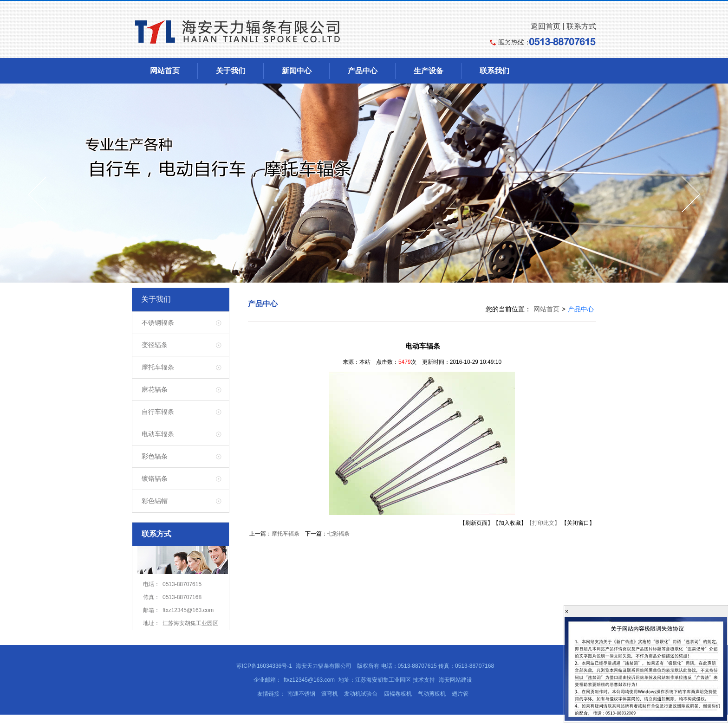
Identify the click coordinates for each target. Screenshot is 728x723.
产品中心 (363, 71)
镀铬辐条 (155, 478)
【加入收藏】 (510, 523)
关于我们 (231, 71)
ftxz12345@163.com (309, 680)
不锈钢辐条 (158, 323)
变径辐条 (155, 345)
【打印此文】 (543, 523)
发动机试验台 (361, 694)
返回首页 (546, 26)
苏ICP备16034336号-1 (264, 666)
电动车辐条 (158, 434)
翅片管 (460, 694)
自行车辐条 (158, 412)
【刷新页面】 (476, 523)
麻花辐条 (155, 389)
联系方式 (581, 26)
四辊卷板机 (398, 694)
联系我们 (494, 71)
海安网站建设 (455, 680)
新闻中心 (297, 71)
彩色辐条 (155, 456)
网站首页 (165, 71)
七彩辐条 (338, 534)
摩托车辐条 (158, 367)
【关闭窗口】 (578, 523)
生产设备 (429, 71)
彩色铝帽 (155, 501)
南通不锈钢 (301, 694)
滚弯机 (330, 694)
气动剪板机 (432, 694)
